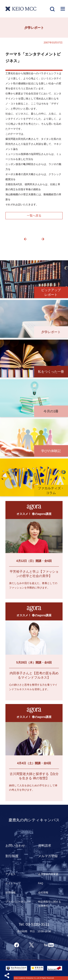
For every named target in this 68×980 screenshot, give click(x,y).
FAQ (41, 883)
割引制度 (12, 856)
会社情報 (43, 892)
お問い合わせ (15, 846)
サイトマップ (13, 883)
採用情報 (11, 892)
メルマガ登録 (48, 856)
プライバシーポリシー (18, 902)
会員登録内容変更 (48, 874)
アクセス (11, 874)
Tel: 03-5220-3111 (34, 924)
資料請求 (45, 846)
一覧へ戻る (34, 216)
